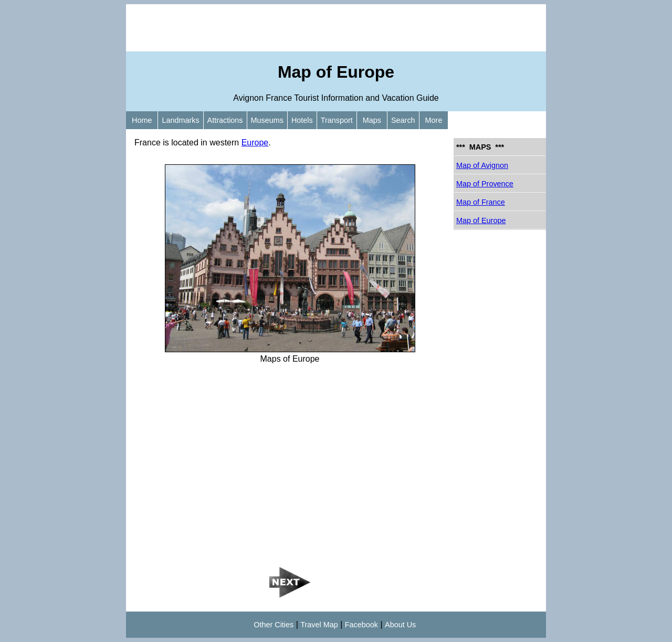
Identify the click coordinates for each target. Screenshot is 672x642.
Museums (267, 120)
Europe (255, 143)
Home (142, 120)
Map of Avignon (482, 165)
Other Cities (274, 625)
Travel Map (319, 625)
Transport (337, 120)
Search (403, 120)
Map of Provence (485, 184)
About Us (400, 625)
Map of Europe (481, 220)
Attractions (225, 120)
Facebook (361, 625)
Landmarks (180, 120)
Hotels (302, 120)
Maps (372, 120)
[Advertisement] (336, 28)
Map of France (481, 202)
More (434, 120)
